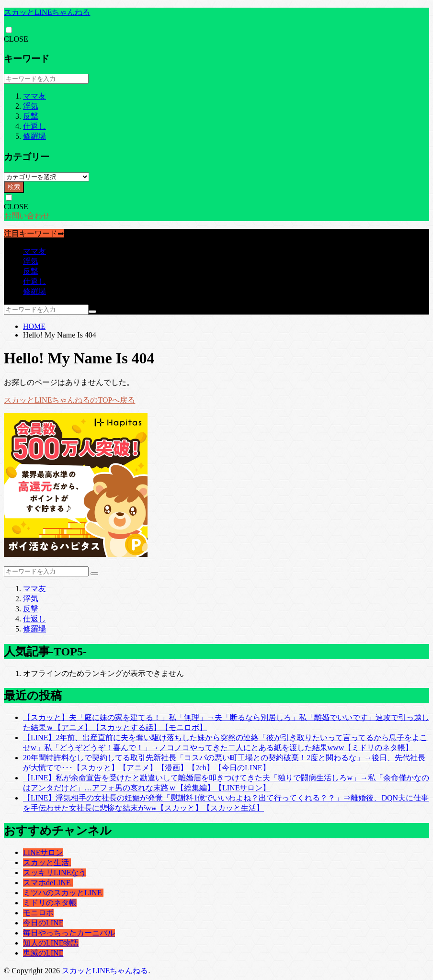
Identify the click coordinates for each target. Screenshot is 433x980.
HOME (34, 326)
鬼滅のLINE (43, 953)
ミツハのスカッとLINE (63, 893)
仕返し (34, 126)
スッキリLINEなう (55, 873)
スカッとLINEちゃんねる (47, 12)
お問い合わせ (27, 216)
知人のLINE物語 (51, 943)
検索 (14, 187)
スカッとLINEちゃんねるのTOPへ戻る (69, 400)
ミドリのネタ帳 (50, 903)
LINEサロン (43, 852)
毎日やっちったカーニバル (69, 933)
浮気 (31, 106)
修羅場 (34, 136)
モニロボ (38, 913)
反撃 (31, 116)
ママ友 (34, 96)
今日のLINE (43, 923)
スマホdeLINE (48, 883)
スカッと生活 (47, 862)
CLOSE (16, 39)
